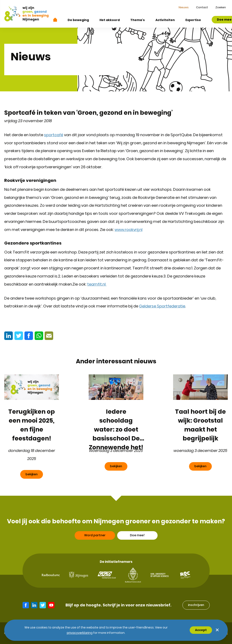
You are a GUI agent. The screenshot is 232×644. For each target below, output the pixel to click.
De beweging (78, 20)
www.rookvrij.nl (129, 230)
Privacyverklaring (80, 633)
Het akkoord (110, 20)
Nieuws (184, 7)
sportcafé (54, 135)
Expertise (193, 20)
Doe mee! (137, 538)
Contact (202, 7)
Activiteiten (165, 20)
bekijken (32, 474)
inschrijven (196, 605)
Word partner (95, 538)
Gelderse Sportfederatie (162, 306)
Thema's (138, 20)
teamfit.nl (97, 284)
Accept (201, 630)
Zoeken (221, 7)
